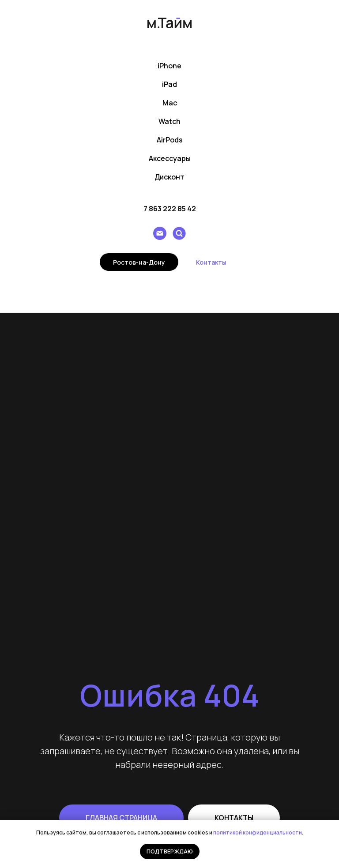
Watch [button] (169, 121)
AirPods (170, 140)
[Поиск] (179, 233)
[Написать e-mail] (160, 233)
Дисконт (169, 177)
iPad (169, 84)
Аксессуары (170, 158)
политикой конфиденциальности (258, 832)
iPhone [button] (169, 66)
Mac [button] (170, 103)
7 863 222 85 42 (170, 209)
